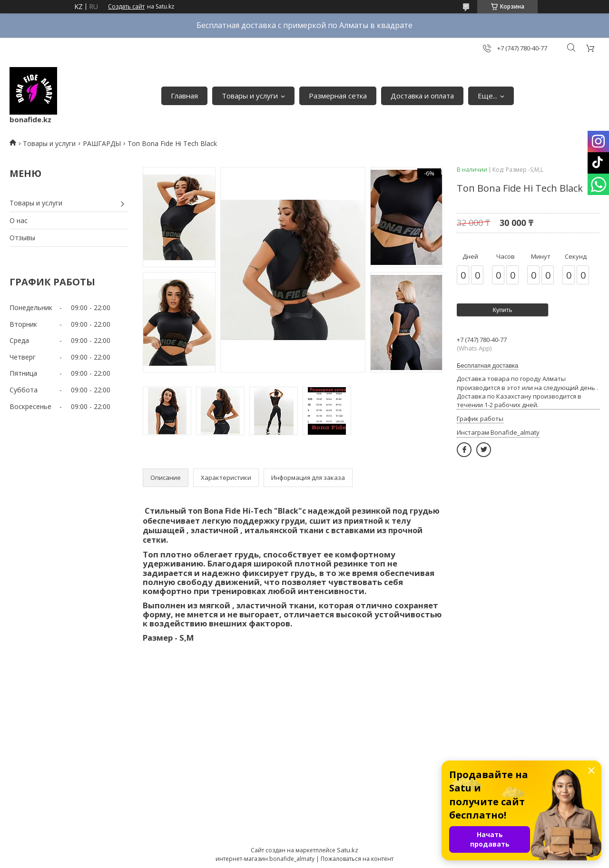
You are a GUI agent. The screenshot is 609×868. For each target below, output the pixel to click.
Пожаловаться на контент (357, 859)
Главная (184, 96)
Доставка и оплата (422, 96)
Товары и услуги (250, 96)
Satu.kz (348, 850)
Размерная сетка (338, 96)
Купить (502, 310)
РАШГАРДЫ (102, 143)
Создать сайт (126, 7)
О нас (19, 220)
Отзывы (22, 238)
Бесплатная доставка (487, 366)
